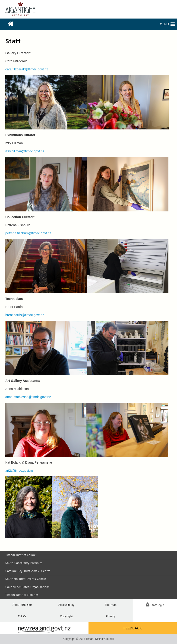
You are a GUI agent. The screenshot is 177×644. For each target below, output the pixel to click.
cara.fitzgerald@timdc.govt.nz (27, 69)
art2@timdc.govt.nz (19, 471)
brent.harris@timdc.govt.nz (25, 315)
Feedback (133, 628)
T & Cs (22, 617)
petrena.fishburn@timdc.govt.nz (28, 233)
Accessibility (66, 605)
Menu (129, 24)
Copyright (66, 617)
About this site (22, 605)
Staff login (157, 605)
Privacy (111, 617)
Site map (111, 605)
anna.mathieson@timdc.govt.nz (28, 397)
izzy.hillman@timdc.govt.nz (25, 151)
